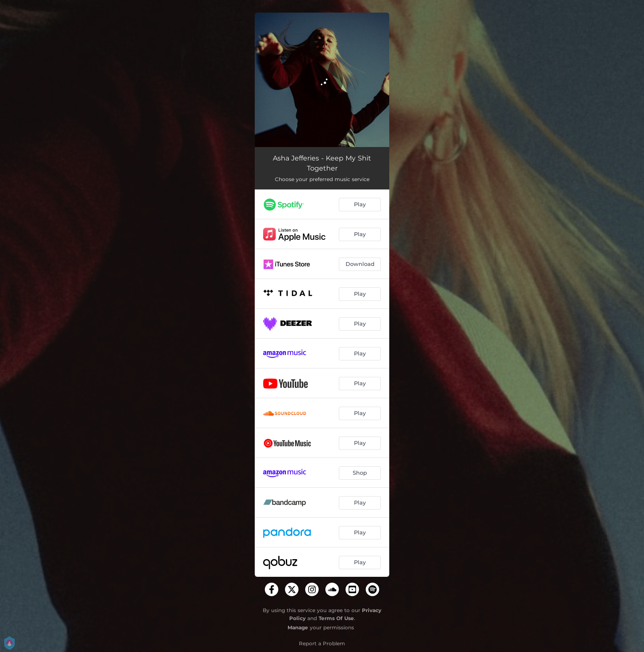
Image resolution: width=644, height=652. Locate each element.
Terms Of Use (336, 618)
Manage (298, 627)
